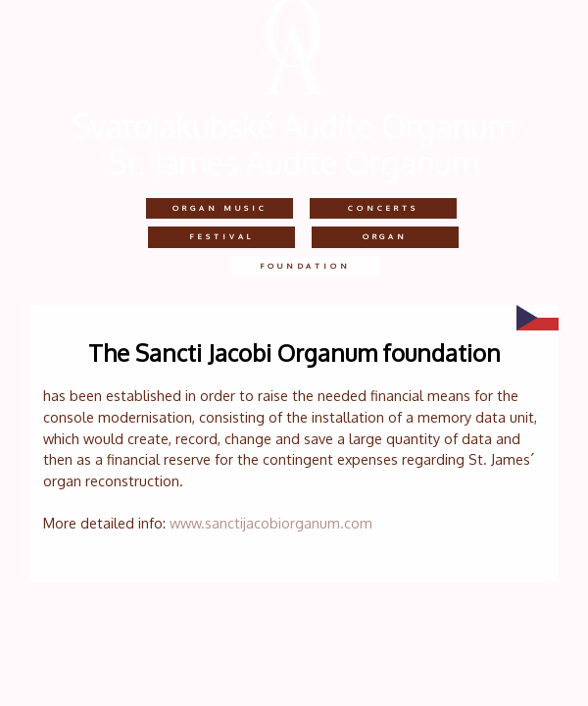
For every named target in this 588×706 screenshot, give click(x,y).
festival (221, 236)
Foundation (305, 266)
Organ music (220, 208)
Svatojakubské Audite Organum (294, 126)
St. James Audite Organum (294, 162)
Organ (385, 236)
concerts (383, 208)
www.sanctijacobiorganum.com (271, 523)
